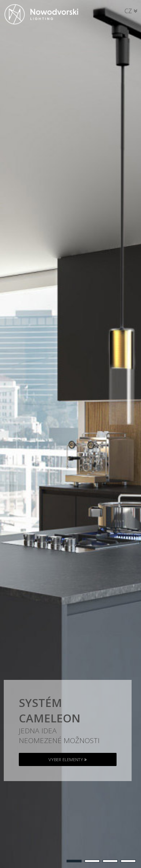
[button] (74, 861)
